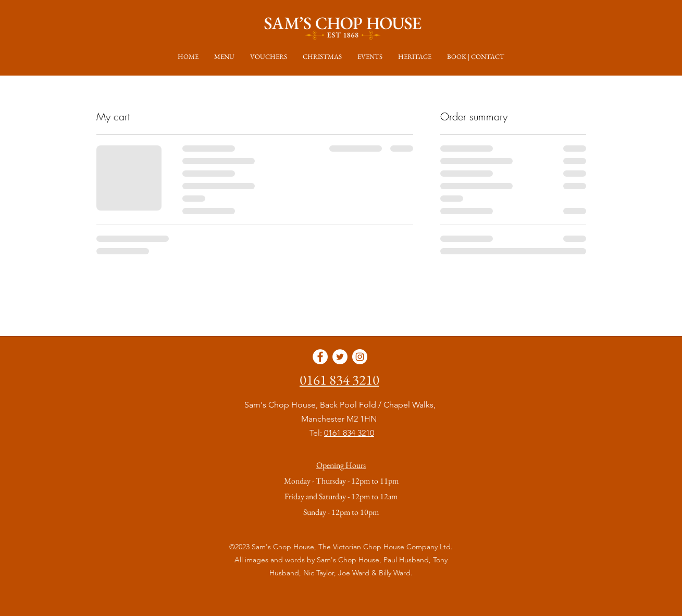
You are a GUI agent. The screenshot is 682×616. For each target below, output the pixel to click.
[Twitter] (340, 357)
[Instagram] (360, 357)
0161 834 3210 (349, 433)
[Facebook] (320, 357)
